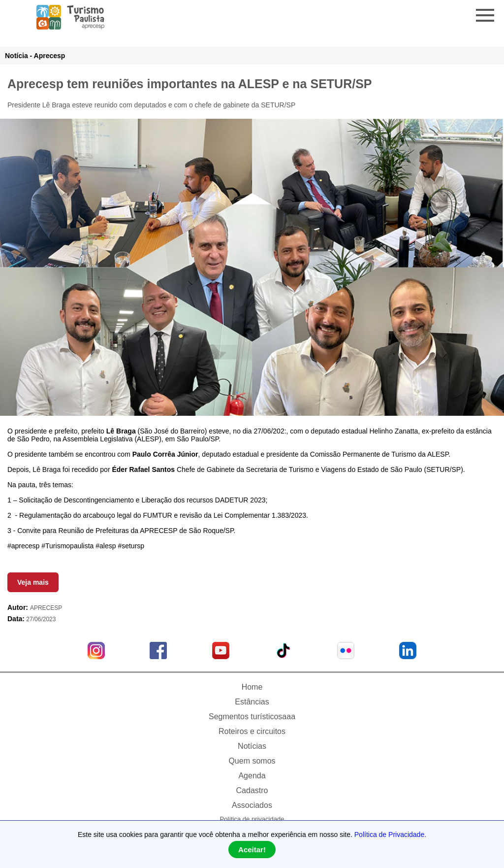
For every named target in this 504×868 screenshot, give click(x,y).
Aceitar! (252, 850)
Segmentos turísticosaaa (252, 717)
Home (252, 687)
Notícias (252, 746)
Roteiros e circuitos (252, 731)
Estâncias (252, 702)
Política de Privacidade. (390, 835)
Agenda (252, 776)
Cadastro (252, 790)
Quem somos (252, 761)
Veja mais (33, 582)
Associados (252, 805)
